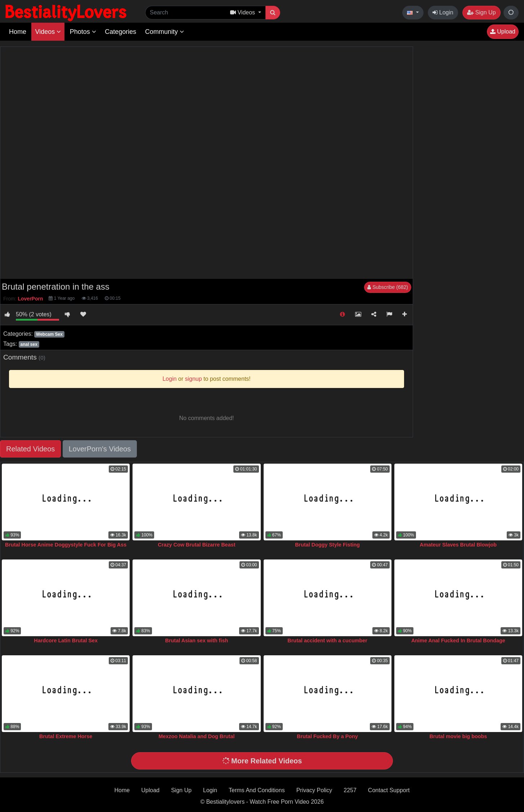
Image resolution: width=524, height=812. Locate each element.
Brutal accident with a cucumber (327, 641)
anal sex (29, 344)
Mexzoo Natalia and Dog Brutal (196, 736)
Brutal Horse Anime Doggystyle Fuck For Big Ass (66, 545)
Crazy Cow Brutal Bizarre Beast (196, 545)
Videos (48, 32)
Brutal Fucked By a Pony (327, 736)
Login (443, 12)
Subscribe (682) (388, 287)
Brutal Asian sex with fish (197, 641)
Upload (503, 32)
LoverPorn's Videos (100, 449)
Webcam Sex (49, 334)
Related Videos (30, 449)
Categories (120, 32)
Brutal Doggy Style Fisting (327, 545)
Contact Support (389, 790)
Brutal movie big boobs (458, 736)
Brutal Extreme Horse (66, 736)
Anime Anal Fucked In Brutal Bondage (458, 641)
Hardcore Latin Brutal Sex (66, 641)
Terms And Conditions (257, 790)
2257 (350, 790)
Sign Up (481, 12)
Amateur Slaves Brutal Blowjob (458, 545)
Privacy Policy (314, 790)
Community (165, 32)
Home (18, 32)
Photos (83, 32)
